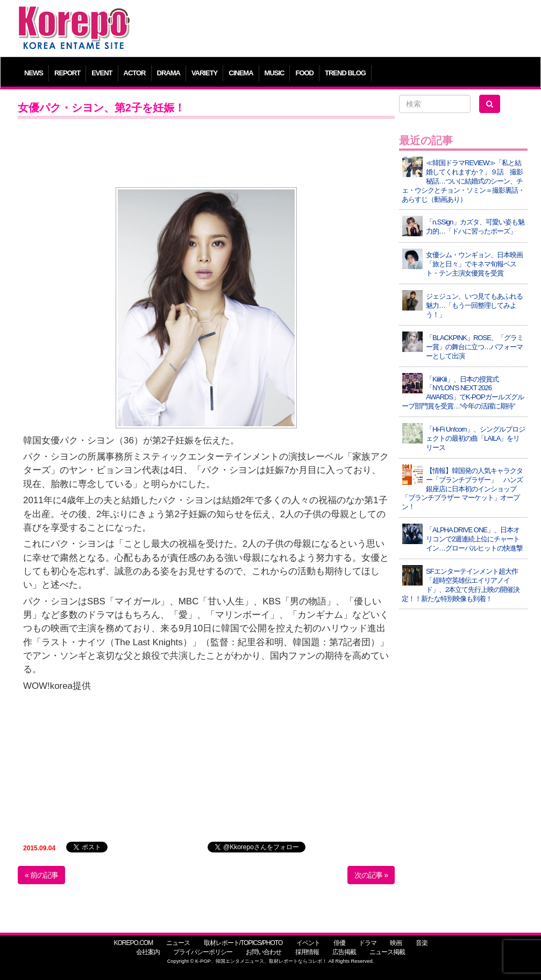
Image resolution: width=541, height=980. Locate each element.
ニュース (178, 943)
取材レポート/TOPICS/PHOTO (243, 943)
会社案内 (148, 952)
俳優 (339, 943)
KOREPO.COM (133, 943)
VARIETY (204, 73)
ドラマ (368, 943)
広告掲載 (344, 952)
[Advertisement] (335, 30)
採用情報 (307, 952)
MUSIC (275, 73)
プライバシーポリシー (203, 952)
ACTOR (135, 73)
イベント (308, 943)
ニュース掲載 (387, 952)
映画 (396, 943)
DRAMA (169, 73)
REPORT (67, 73)
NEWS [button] (34, 73)
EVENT (102, 73)
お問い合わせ (264, 952)
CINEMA (241, 73)
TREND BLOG (345, 73)
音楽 (422, 943)
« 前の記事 (41, 875)
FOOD (304, 73)
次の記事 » (371, 875)
